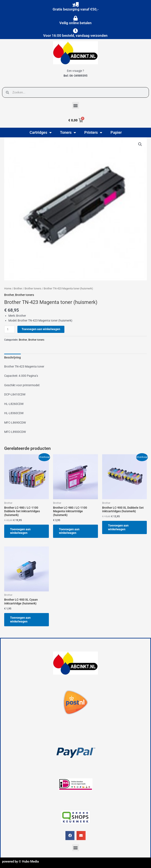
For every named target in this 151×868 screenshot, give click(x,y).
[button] (76, 105)
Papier (116, 132)
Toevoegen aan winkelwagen (41, 329)
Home (8, 288)
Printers (93, 133)
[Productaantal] (9, 329)
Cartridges (41, 133)
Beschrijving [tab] (12, 357)
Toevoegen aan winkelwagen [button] (20, 531)
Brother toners (33, 288)
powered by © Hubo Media (20, 861)
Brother (18, 288)
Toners (68, 133)
